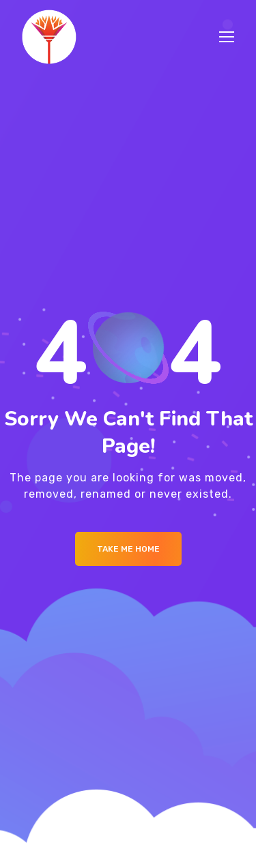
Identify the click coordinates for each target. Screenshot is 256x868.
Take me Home (128, 549)
